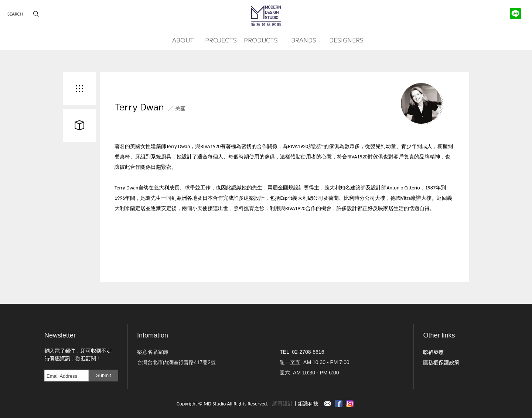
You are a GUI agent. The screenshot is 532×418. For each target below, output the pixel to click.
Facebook (339, 404)
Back (79, 89)
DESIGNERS (346, 40)
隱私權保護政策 (441, 362)
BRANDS (304, 40)
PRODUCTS (261, 40)
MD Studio (266, 16)
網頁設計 (283, 404)
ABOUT (183, 40)
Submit (103, 375)
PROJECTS (221, 40)
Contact (328, 404)
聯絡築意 (433, 352)
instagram (350, 404)
